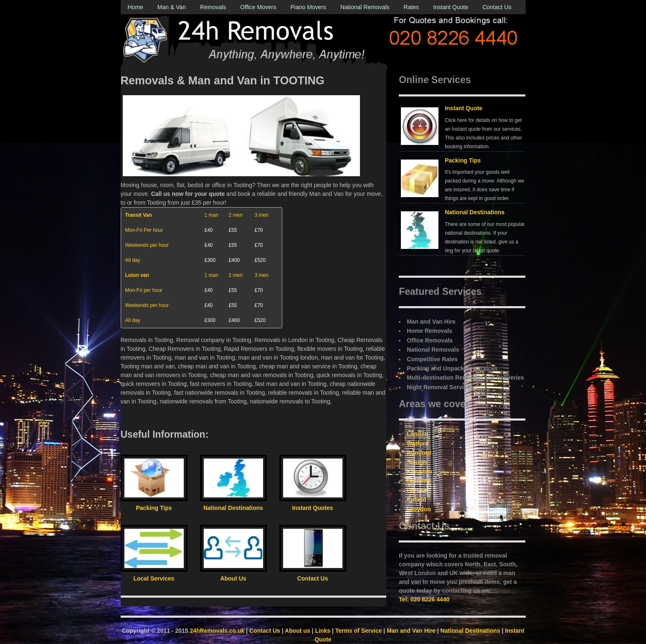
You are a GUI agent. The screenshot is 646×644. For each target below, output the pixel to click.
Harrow (417, 490)
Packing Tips (463, 160)
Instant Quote (451, 7)
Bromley (418, 481)
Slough (417, 462)
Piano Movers (308, 7)
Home (136, 7)
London (417, 434)
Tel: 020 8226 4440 (424, 599)
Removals (213, 7)
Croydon (419, 509)
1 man (212, 215)
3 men (262, 215)
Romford (419, 453)
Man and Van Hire (411, 631)
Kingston (419, 472)
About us (298, 631)
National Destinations (475, 212)
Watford (418, 444)
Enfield (417, 499)
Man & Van (172, 7)
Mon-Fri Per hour (144, 230)
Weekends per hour (147, 245)
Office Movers (258, 7)
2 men (236, 215)
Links (323, 631)
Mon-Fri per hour (144, 290)
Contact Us (497, 7)
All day (133, 260)
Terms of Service (359, 631)
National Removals (365, 7)
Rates (412, 7)
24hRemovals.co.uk (217, 631)
